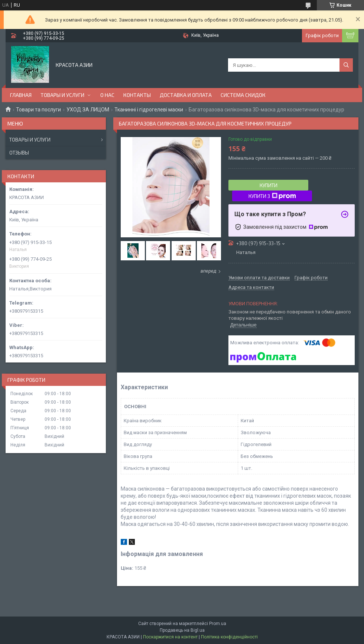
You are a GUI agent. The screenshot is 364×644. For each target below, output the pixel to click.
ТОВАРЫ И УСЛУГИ (62, 95)
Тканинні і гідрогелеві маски (149, 110)
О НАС (107, 95)
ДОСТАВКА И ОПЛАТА (186, 95)
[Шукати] (346, 65)
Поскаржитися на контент (170, 637)
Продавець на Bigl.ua (182, 630)
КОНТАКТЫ (137, 95)
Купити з (272, 196)
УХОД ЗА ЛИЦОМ (88, 110)
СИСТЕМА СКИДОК (243, 95)
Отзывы (19, 153)
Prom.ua (218, 624)
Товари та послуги (38, 110)
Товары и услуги (30, 140)
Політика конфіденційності (229, 637)
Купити (269, 185)
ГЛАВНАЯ (21, 95)
